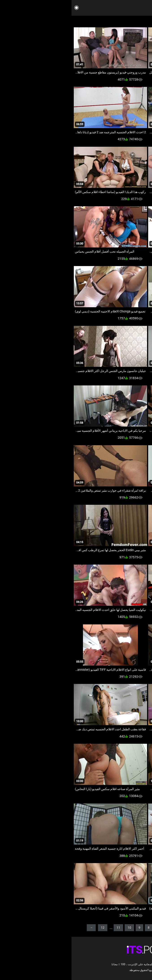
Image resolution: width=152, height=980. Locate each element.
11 (47, 928)
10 (58, 928)
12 (31, 928)
